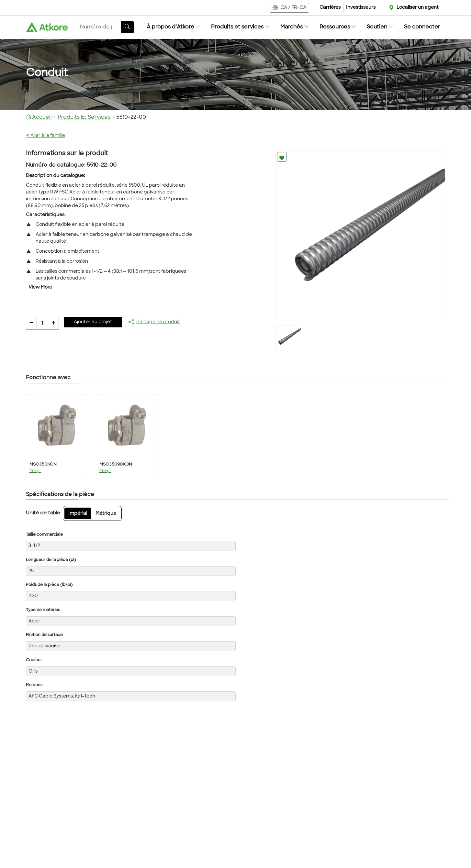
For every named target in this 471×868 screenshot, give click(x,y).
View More (40, 287)
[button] (174, 27)
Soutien (380, 27)
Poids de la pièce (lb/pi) (49, 585)
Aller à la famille (45, 136)
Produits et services (241, 27)
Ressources (338, 27)
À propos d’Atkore (174, 27)
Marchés (295, 27)
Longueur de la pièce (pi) (51, 560)
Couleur (34, 660)
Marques (34, 685)
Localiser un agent (418, 8)
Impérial (78, 514)
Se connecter (422, 27)
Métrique (106, 514)
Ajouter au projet (93, 322)
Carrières (330, 8)
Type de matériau (43, 610)
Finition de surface (44, 635)
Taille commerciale (44, 535)
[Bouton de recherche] (127, 27)
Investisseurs (361, 8)
